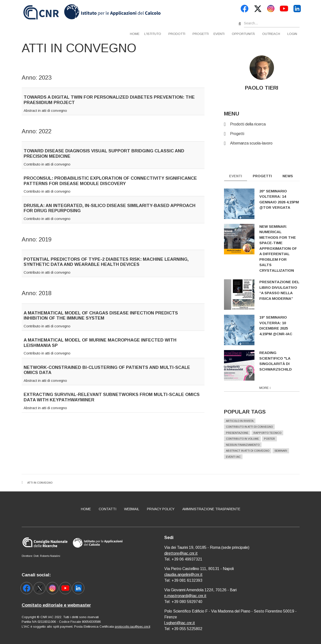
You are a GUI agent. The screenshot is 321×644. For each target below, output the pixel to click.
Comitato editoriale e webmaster (56, 605)
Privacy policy (161, 509)
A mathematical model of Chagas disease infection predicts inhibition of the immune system (101, 316)
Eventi (219, 34)
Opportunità (243, 34)
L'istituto (153, 34)
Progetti (201, 34)
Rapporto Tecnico (271, 433)
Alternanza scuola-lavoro (255, 143)
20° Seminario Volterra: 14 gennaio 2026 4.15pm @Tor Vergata (282, 199)
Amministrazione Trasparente (211, 509)
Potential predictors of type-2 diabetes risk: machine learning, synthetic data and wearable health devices (106, 262)
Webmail (132, 509)
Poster (273, 439)
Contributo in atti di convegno (47, 164)
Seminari (284, 451)
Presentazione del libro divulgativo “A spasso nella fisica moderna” (283, 290)
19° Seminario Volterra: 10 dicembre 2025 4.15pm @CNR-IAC (279, 326)
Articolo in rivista (243, 421)
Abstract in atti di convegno (45, 110)
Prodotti (177, 34)
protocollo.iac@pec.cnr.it (132, 627)
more (267, 388)
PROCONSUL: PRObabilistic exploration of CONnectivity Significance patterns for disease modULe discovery (110, 181)
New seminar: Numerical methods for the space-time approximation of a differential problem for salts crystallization (282, 248)
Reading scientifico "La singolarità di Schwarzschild (279, 361)
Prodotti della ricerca (251, 124)
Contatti (107, 509)
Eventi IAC (237, 457)
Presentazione (241, 433)
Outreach (271, 34)
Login (292, 34)
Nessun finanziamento (246, 445)
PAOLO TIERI (265, 88)
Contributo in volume (246, 439)
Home (135, 34)
